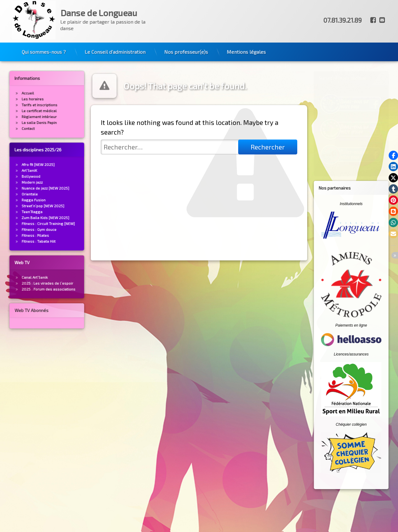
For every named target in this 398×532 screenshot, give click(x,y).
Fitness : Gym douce (27, 229)
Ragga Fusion (22, 200)
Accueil (16, 93)
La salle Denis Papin (28, 122)
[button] (393, 155)
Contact (16, 128)
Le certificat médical (28, 111)
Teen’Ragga (20, 212)
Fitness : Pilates (24, 235)
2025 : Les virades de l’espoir (36, 283)
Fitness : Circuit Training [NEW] (37, 223)
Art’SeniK (18, 170)
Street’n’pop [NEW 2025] (31, 206)
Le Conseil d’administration (115, 41)
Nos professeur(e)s (186, 41)
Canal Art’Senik (23, 277)
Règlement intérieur (28, 117)
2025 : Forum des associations (37, 289)
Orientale (18, 194)
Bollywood (19, 176)
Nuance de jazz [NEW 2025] (34, 188)
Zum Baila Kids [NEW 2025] (34, 218)
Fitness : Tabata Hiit (27, 241)
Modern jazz (21, 182)
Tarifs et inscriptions (28, 105)
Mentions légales (246, 41)
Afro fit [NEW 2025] (26, 164)
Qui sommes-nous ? (44, 41)
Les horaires (21, 99)
